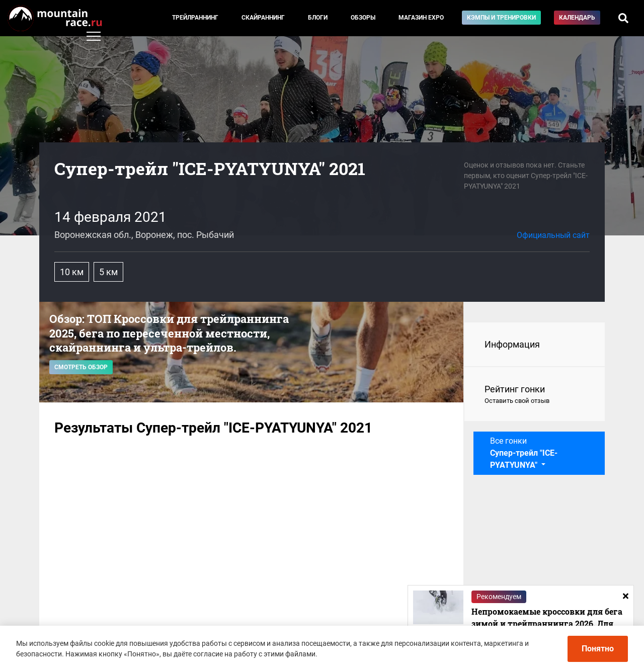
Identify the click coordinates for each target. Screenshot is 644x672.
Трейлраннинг (195, 18)
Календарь (577, 18)
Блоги (318, 18)
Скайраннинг (263, 18)
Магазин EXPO (421, 18)
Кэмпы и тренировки (501, 18)
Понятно (598, 649)
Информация (512, 344)
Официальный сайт (553, 235)
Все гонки (524, 453)
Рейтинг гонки (535, 395)
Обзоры (363, 18)
